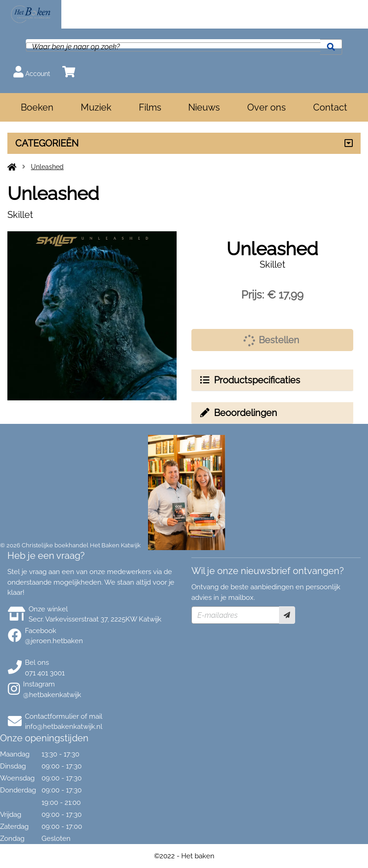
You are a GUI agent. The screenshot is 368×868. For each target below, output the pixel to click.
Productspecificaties (249, 380)
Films (150, 107)
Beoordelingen (238, 413)
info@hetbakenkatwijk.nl (64, 727)
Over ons (267, 107)
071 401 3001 (45, 673)
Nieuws (204, 107)
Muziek (96, 107)
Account (32, 72)
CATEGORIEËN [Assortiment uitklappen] (47, 143)
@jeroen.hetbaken (54, 641)
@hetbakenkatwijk (52, 695)
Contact (330, 107)
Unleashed (47, 167)
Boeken (37, 107)
